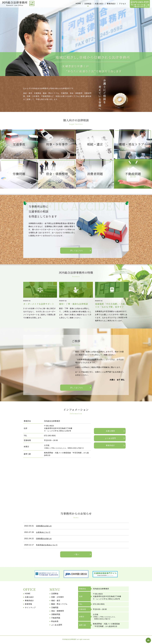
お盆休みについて (43, 532)
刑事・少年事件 (58, 597)
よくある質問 (110, 438)
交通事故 (55, 594)
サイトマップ (30, 608)
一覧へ (77, 554)
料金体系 (55, 621)
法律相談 (88, 4)
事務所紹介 (111, 4)
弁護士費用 (110, 431)
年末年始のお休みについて (47, 545)
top (148, 640)
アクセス (123, 4)
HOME (78, 4)
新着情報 (28, 604)
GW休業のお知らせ (44, 526)
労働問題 (55, 608)
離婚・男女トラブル (59, 604)
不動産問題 (56, 618)
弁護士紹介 (99, 4)
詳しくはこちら (77, 251)
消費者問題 (56, 614)
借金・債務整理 (58, 611)
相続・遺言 (56, 601)
